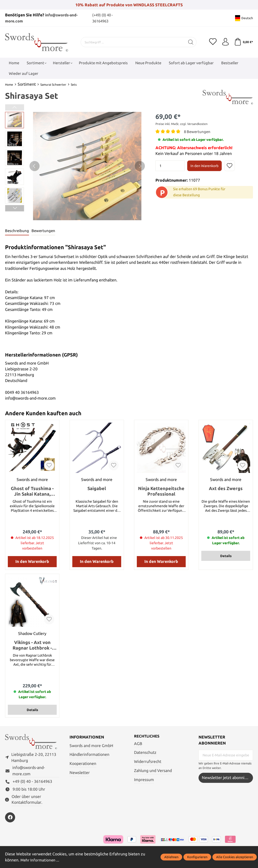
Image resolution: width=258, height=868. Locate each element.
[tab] (17, 231)
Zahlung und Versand (153, 771)
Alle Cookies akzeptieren (235, 857)
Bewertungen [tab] (44, 231)
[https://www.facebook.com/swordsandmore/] (10, 818)
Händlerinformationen (89, 755)
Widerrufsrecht (148, 762)
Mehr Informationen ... (41, 860)
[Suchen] (191, 42)
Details (226, 556)
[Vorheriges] (35, 166)
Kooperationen (83, 764)
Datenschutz (145, 753)
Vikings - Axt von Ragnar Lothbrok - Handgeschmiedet (32, 645)
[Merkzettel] (213, 42)
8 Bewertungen (198, 132)
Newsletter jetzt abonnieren (227, 778)
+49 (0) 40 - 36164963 (32, 782)
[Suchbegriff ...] (133, 42)
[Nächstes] (140, 166)
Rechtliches (148, 736)
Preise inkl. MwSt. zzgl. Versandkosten (182, 124)
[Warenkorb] (244, 42)
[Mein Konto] (225, 42)
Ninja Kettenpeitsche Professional (161, 491)
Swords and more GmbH (91, 746)
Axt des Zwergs (226, 488)
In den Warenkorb (204, 166)
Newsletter (80, 773)
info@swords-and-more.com (29, 771)
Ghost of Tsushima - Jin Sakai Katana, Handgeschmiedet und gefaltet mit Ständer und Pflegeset (32, 491)
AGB (138, 744)
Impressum (144, 780)
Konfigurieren (197, 857)
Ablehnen (171, 857)
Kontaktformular (26, 803)
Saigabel (97, 488)
